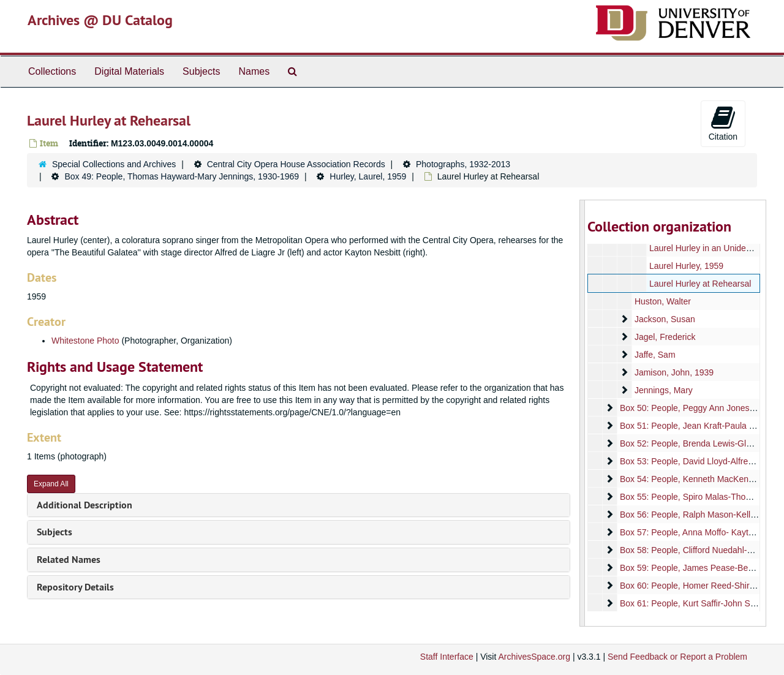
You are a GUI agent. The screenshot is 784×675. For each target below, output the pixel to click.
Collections (52, 71)
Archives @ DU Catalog (100, 20)
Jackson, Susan (664, 319)
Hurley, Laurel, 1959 (368, 176)
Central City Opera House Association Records (296, 164)
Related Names (69, 560)
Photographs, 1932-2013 (463, 164)
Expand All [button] (51, 484)
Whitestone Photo (85, 341)
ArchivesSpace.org (534, 657)
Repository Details (75, 587)
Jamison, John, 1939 (673, 372)
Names (254, 71)
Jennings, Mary (663, 390)
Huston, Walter (662, 301)
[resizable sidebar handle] (582, 413)
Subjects (201, 71)
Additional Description (85, 505)
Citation (723, 123)
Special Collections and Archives (114, 164)
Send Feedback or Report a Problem (677, 657)
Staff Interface (447, 657)
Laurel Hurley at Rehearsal (700, 284)
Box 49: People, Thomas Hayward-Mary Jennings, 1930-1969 (182, 176)
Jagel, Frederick (665, 337)
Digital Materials (129, 71)
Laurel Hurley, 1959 (686, 266)
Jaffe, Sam (654, 355)
